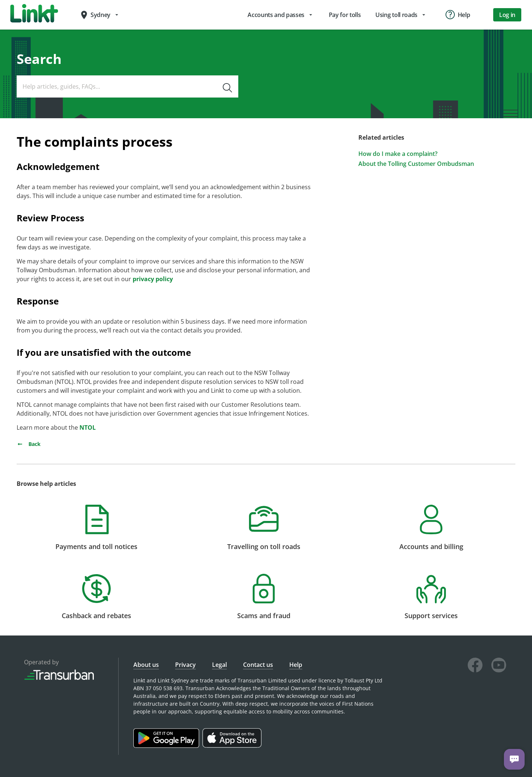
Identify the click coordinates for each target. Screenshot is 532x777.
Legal (219, 665)
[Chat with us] (514, 759)
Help (296, 665)
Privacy (185, 665)
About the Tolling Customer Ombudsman (416, 164)
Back (29, 444)
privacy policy (153, 279)
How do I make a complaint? (398, 154)
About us (146, 665)
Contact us (258, 665)
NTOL (88, 427)
